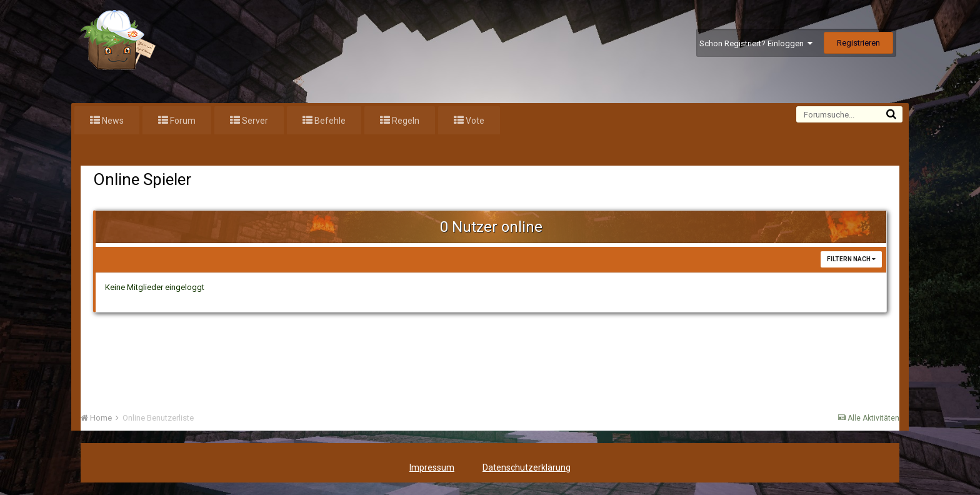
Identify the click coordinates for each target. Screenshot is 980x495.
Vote (474, 121)
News (112, 121)
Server (254, 121)
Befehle (329, 121)
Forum (182, 121)
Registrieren (858, 43)
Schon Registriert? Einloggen (756, 43)
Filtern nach (851, 259)
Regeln (405, 121)
